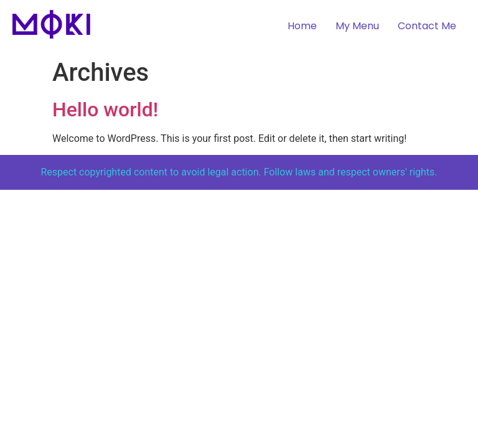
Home (302, 26)
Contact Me (427, 26)
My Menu (357, 26)
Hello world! (105, 110)
